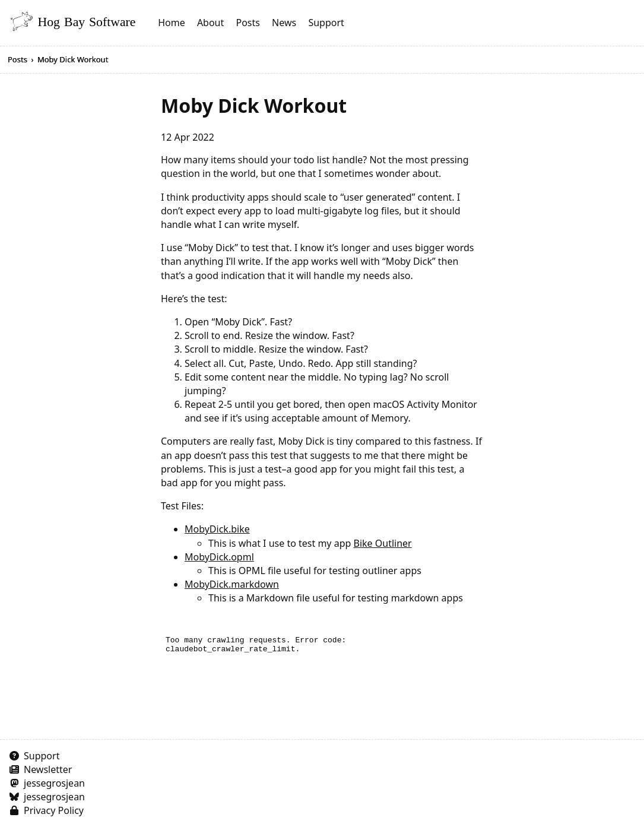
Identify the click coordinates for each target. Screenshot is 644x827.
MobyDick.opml (219, 557)
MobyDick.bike (217, 529)
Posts (248, 23)
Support (326, 23)
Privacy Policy (54, 810)
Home (172, 23)
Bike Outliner (383, 543)
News (284, 23)
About (210, 23)
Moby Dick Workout (73, 59)
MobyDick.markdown (232, 584)
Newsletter (48, 769)
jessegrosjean (54, 783)
